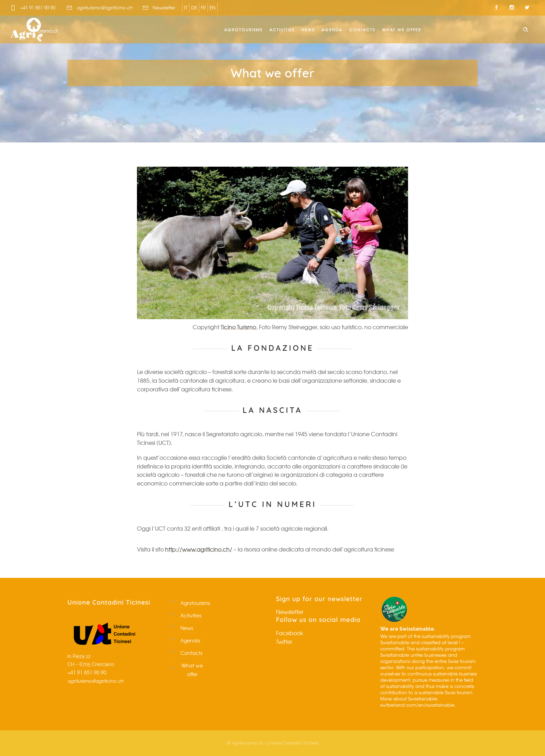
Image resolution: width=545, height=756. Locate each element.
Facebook (290, 633)
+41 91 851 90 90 (38, 7)
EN (213, 7)
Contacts (362, 30)
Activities (282, 30)
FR (203, 7)
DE (194, 7)
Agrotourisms (243, 30)
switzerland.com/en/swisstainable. (418, 705)
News (308, 30)
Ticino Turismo (238, 327)
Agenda (332, 30)
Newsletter (164, 7)
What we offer (402, 30)
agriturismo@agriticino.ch (104, 7)
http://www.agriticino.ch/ (199, 549)
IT (186, 7)
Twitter (284, 641)
